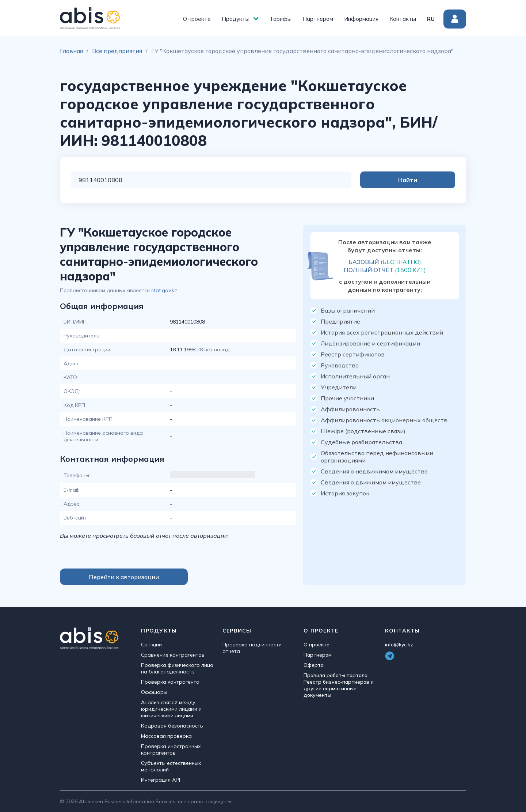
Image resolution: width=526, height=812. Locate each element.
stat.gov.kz (164, 290)
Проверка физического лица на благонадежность (177, 668)
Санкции (151, 645)
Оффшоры (154, 692)
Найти (426, 180)
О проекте (197, 19)
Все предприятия (117, 51)
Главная (71, 51)
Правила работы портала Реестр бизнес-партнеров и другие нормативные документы (339, 685)
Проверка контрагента (170, 682)
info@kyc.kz (399, 645)
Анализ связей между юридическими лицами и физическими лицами (171, 709)
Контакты (403, 19)
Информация (361, 19)
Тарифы (281, 19)
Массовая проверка (166, 736)
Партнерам (318, 19)
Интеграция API (161, 780)
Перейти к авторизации (124, 577)
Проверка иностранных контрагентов (171, 749)
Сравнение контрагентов (173, 655)
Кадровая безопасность (172, 726)
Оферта (314, 665)
